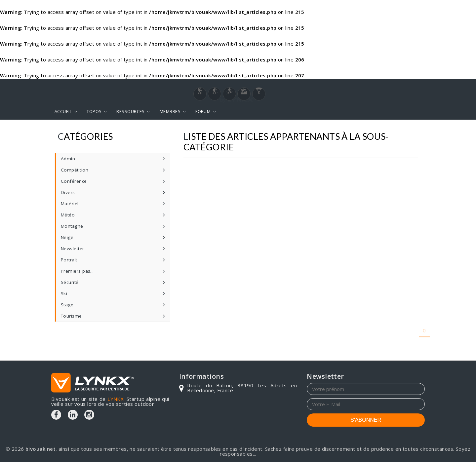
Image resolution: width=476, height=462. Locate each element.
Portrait (69, 260)
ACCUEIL (63, 111)
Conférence (74, 181)
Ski (64, 293)
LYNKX (116, 399)
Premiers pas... (77, 271)
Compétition (75, 170)
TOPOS (94, 111)
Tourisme (71, 316)
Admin (68, 159)
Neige (67, 237)
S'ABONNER (366, 420)
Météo (68, 215)
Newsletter (73, 249)
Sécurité (70, 282)
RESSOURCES (131, 111)
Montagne (72, 226)
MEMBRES (170, 111)
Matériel (70, 204)
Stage (67, 305)
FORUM (203, 111)
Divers (68, 192)
